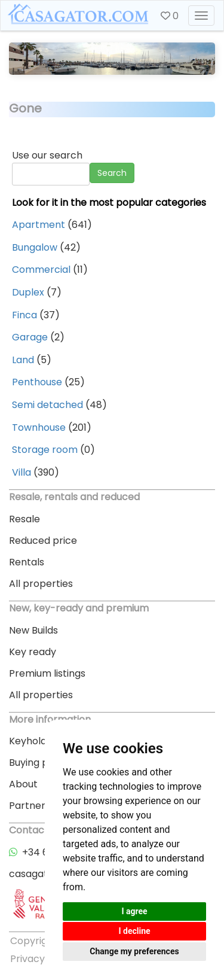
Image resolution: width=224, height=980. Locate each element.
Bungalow (35, 247)
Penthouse (37, 382)
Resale (24, 519)
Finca (24, 315)
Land (23, 360)
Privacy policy (43, 959)
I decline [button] (134, 931)
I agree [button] (134, 911)
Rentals (27, 562)
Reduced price (43, 541)
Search (112, 173)
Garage (30, 337)
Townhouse (39, 427)
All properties (41, 584)
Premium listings (47, 673)
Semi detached (47, 405)
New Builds (33, 630)
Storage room (45, 450)
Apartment (39, 225)
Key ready (33, 652)
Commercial (41, 270)
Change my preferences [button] (134, 951)
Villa (22, 472)
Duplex (28, 292)
